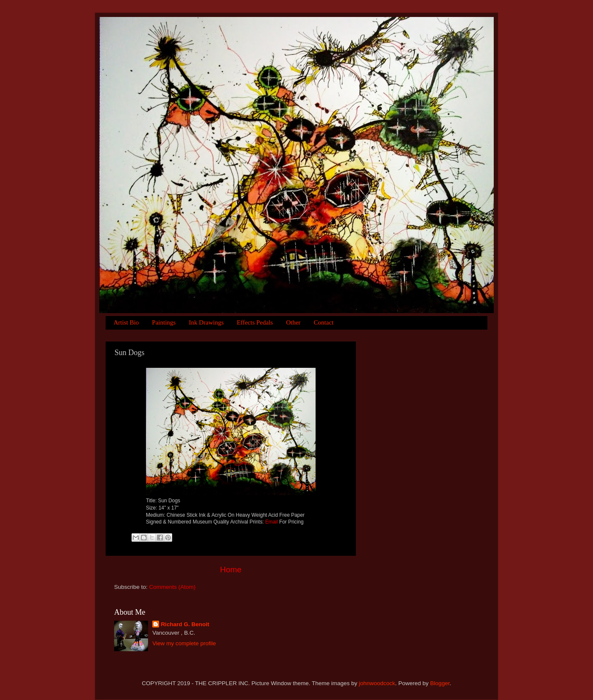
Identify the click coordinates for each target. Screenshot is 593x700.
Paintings (164, 322)
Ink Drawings (206, 322)
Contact (324, 322)
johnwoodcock (377, 683)
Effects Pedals (255, 322)
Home (231, 570)
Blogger (440, 683)
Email (271, 522)
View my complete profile (184, 643)
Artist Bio (126, 322)
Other (293, 322)
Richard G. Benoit (185, 624)
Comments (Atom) (173, 587)
